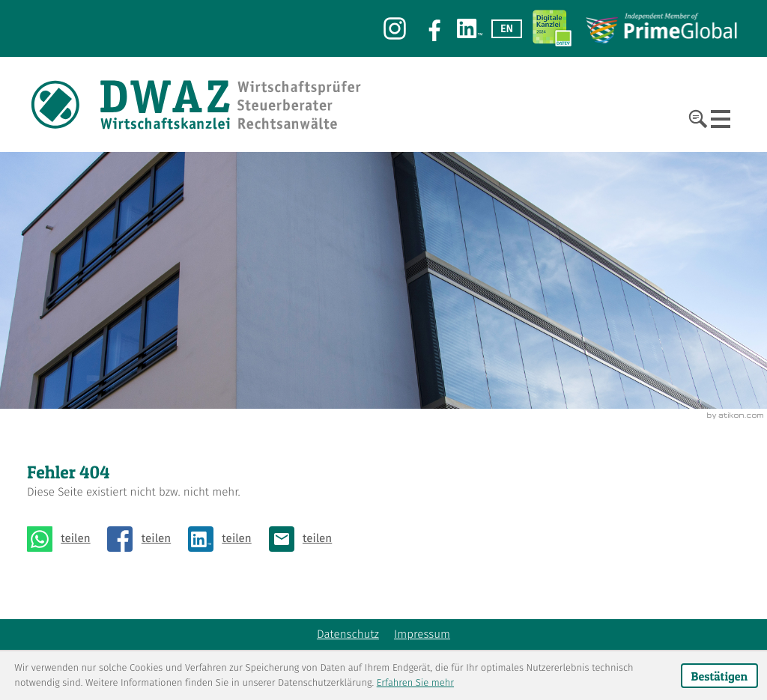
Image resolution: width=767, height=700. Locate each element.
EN (507, 29)
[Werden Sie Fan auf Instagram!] (395, 28)
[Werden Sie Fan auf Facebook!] (431, 28)
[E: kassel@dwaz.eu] (305, 539)
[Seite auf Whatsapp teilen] (63, 539)
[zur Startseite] (197, 105)
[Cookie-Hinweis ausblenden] (719, 676)
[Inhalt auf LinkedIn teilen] (224, 539)
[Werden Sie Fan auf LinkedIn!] (470, 28)
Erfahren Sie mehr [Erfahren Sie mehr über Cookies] (415, 683)
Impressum (422, 635)
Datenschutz (348, 635)
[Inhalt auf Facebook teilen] (143, 539)
